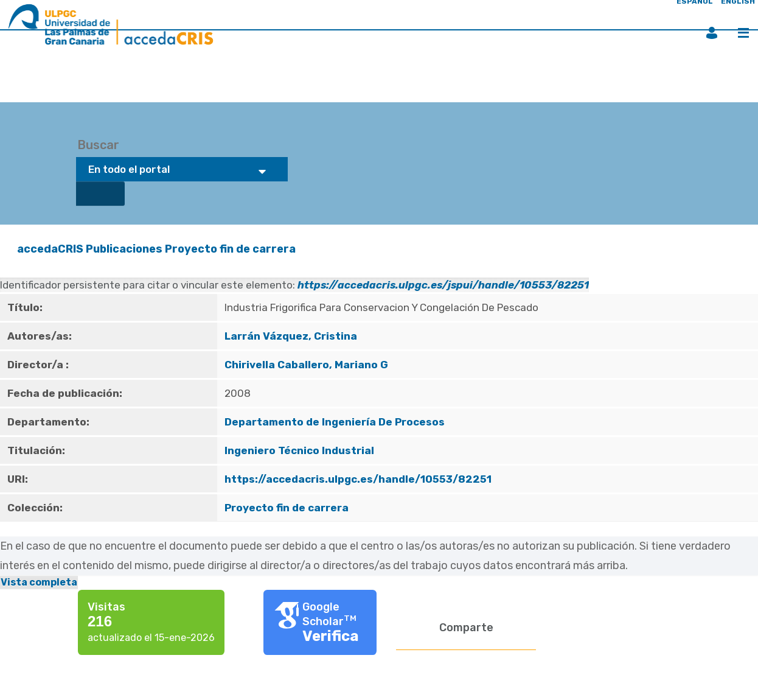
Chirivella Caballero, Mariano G (306, 365)
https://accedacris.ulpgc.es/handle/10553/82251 (358, 479)
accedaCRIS (50, 249)
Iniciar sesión (712, 33)
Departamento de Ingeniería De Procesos (335, 422)
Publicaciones (124, 249)
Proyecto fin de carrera (230, 249)
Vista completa (39, 582)
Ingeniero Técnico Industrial (299, 450)
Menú (743, 33)
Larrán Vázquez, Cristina (291, 336)
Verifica (331, 636)
